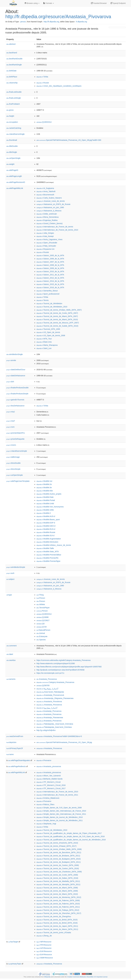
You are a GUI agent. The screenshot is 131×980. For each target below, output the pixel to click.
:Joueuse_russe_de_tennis (51, 201)
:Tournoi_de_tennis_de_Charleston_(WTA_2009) (59, 872)
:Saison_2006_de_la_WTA (50, 259)
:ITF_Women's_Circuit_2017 (51, 788)
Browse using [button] (32, 3)
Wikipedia (47, 977)
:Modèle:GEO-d (46, 526)
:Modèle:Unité (45, 504)
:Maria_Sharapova (47, 345)
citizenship (12, 83)
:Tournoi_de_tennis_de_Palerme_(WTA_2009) (58, 900)
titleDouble (12, 146)
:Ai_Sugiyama (45, 188)
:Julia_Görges (45, 233)
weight (10, 164)
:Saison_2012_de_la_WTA (50, 278)
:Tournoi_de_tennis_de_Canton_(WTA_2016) (58, 868)
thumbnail (12, 140)
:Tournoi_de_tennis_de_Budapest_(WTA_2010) (59, 859)
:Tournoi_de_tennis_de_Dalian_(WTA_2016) (57, 878)
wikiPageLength (14, 176)
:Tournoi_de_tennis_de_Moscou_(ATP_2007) (58, 323)
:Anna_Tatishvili (46, 191)
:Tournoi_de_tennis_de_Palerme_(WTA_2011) (58, 907)
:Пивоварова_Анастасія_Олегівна (54, 727)
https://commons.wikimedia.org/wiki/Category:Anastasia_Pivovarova (64, 660)
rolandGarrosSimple (17, 451)
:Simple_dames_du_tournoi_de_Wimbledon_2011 (60, 820)
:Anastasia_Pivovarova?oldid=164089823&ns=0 (59, 736)
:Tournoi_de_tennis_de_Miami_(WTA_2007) (57, 316)
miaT (11, 421)
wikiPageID (12, 170)
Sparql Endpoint (118, 3)
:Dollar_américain (47, 214)
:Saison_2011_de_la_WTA (50, 275)
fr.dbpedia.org (81, 22)
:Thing (40, 595)
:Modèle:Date (45, 497)
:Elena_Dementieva (48, 217)
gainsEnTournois (15, 400)
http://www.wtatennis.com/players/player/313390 (56, 663)
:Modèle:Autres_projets (49, 494)
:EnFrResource (44, 955)
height (10, 116)
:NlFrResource (44, 942)
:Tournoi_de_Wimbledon (49, 303)
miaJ (11, 412)
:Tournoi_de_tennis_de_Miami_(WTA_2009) (57, 891)
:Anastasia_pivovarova (49, 766)
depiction (11, 742)
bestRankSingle (14, 65)
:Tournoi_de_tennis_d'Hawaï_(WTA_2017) (56, 846)
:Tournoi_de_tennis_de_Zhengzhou (54, 916)
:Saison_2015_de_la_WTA (50, 284)
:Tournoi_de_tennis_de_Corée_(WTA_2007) (57, 313)
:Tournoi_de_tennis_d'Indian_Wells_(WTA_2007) (59, 310)
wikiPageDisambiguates (19, 760)
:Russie (43, 83)
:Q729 (42, 627)
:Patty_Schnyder (46, 246)
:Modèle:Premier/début (49, 555)
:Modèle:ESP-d (46, 523)
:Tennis (43, 300)
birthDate (11, 71)
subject (10, 579)
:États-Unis (44, 342)
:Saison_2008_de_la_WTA (50, 265)
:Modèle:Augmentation (49, 539)
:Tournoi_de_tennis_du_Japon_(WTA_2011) (57, 926)
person (23, 22)
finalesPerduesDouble (17, 388)
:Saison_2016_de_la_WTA (50, 287)
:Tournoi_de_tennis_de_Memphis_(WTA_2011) (58, 884)
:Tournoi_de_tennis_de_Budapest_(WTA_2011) (59, 862)
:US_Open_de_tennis (48, 332)
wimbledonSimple (16, 567)
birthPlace (12, 77)
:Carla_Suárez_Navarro (49, 198)
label (10, 654)
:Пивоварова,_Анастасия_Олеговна (55, 724)
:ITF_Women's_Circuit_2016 (51, 785)
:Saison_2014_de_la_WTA (50, 281)
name (10, 754)
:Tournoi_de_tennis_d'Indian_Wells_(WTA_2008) (59, 849)
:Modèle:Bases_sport (48, 520)
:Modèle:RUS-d (46, 529)
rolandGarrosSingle (15, 134)
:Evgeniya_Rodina (47, 220)
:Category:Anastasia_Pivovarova (55, 682)
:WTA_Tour (44, 339)
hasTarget (13, 942)
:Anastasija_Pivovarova (49, 711)
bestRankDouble (14, 59)
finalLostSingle (14, 98)
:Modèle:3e (44, 488)
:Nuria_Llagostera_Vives (49, 239)
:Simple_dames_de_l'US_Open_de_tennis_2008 (59, 808)
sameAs (11, 679)
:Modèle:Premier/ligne (48, 561)
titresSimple (13, 469)
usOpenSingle (13, 158)
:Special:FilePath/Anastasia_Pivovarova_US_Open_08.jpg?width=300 (69, 140)
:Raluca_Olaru (45, 804)
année (11, 360)
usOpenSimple (15, 475)
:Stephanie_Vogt (46, 824)
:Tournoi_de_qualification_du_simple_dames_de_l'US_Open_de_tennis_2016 (71, 836)
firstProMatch (13, 104)
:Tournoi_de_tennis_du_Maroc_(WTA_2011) (57, 929)
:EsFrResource (44, 951)
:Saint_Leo (44, 348)
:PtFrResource (44, 945)
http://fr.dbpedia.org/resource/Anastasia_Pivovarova (58, 17)
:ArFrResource (44, 948)
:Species (41, 640)
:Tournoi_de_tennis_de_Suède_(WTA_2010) (57, 326)
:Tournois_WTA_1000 (48, 329)
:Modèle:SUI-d (45, 536)
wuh (10, 573)
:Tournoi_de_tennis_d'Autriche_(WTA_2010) (57, 843)
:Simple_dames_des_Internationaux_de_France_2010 (61, 811)
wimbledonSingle (15, 354)
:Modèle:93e (45, 491)
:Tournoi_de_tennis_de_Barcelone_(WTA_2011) (59, 852)
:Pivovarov (44, 760)
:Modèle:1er (44, 481)
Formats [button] (49, 3)
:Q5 (40, 624)
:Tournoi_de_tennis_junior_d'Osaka (54, 932)
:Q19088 (42, 617)
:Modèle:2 (44, 513)
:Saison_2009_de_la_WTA (50, 268)
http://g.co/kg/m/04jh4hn (46, 730)
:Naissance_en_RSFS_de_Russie (53, 204)
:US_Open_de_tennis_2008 (51, 336)
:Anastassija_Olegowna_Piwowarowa (55, 698)
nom (10, 427)
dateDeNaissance (16, 376)
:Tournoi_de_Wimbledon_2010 (52, 307)
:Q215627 (43, 620)
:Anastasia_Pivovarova (47, 679)
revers (11, 445)
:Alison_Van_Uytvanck (49, 776)
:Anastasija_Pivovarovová (50, 695)
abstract (11, 44)
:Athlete (41, 604)
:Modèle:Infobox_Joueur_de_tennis (54, 545)
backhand (12, 53)
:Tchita (42, 77)
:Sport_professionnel (48, 294)
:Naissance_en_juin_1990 (50, 207)
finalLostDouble (14, 92)
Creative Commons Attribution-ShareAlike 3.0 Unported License (87, 977)
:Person (41, 598)
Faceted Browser (99, 3)
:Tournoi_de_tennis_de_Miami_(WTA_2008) (57, 888)
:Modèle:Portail (46, 500)
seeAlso (11, 660)
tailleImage (13, 457)
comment (11, 646)
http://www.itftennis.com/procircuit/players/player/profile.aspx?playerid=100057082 (69, 667)
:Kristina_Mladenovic (48, 798)
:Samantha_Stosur (47, 291)
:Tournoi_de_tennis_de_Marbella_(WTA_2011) (58, 881)
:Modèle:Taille (45, 548)
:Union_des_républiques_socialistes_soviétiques (59, 86)
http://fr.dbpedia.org (51, 22)
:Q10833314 (44, 122)
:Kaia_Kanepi (45, 236)
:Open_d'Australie (47, 243)
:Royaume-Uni (45, 249)
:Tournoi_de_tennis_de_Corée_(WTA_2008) (57, 875)
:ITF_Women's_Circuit (48, 782)
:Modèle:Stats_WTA (48, 552)
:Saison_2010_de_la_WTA (50, 271)
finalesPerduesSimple (17, 394)
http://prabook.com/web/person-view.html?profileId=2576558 (60, 670)
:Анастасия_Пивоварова (50, 692)
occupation (12, 122)
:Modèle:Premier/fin (47, 558)
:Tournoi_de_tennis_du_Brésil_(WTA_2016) (57, 923)
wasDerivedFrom (15, 736)
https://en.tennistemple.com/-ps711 (50, 673)
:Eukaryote (42, 636)
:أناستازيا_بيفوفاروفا (47, 689)
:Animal (41, 633)
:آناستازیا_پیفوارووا (47, 708)
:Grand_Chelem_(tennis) (50, 223)
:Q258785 (43, 685)
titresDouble (13, 463)
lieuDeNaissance (15, 406)
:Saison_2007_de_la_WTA (50, 262)
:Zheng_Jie (44, 936)
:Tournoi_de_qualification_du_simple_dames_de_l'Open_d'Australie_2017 (69, 833)
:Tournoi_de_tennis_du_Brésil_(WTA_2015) (57, 920)
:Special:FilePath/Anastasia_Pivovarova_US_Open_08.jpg (64, 742)
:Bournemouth (45, 195)
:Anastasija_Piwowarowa (50, 717)
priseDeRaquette (15, 439)
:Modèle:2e (44, 484)
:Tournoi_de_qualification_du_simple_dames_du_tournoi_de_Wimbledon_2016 (71, 840)
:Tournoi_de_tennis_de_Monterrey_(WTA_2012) (59, 897)
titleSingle (12, 152)
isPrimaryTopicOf (15, 748)
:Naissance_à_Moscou (49, 211)
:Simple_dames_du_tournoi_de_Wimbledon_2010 (60, 817)
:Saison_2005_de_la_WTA (50, 255)
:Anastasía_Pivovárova (49, 701)
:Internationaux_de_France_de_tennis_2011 (57, 795)
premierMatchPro (16, 433)
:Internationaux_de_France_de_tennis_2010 (57, 230)
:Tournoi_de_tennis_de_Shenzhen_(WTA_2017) (59, 913)
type (9, 595)
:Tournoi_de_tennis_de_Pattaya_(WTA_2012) (58, 910)
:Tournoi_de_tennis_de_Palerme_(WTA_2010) (58, 904)
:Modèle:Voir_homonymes (50, 507)
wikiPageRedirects (17, 766)
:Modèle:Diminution (47, 542)
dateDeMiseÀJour (16, 370)
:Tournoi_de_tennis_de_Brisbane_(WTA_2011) (58, 856)
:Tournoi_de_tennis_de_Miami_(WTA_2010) (57, 319)
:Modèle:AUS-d (46, 516)
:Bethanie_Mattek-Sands (50, 779)
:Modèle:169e (45, 510)
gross (10, 110)
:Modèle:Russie (46, 532)
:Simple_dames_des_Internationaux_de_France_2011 (61, 814)
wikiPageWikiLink (15, 188)
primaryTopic (15, 964)
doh (10, 382)
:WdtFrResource (45, 958)
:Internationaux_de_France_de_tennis (55, 227)
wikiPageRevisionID (16, 182)
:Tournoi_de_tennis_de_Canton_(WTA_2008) (58, 865)
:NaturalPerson (43, 630)
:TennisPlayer (43, 608)
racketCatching (14, 128)
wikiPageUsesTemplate (18, 481)
